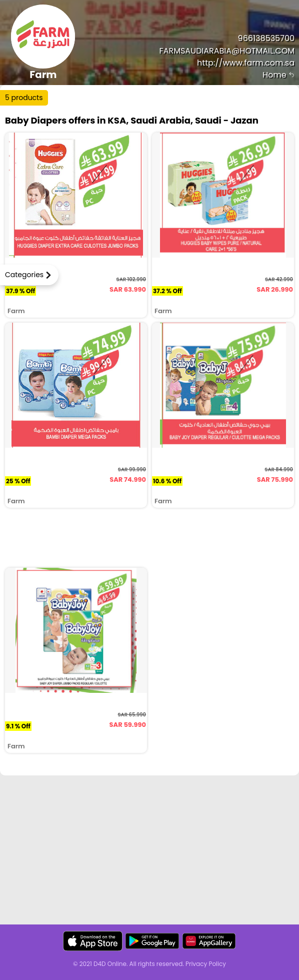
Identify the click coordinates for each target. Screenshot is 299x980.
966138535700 (266, 38)
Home (278, 75)
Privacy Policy (206, 964)
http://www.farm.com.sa (246, 63)
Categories (24, 275)
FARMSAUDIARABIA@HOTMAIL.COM (227, 51)
